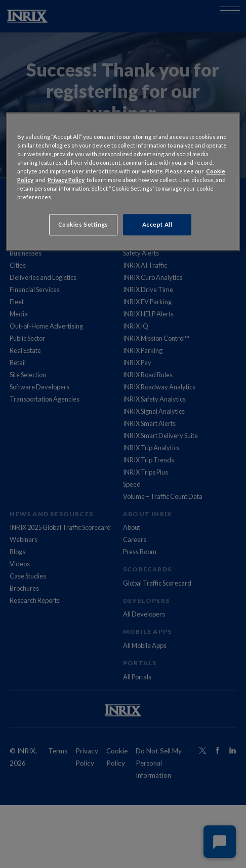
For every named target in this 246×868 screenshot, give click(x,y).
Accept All (157, 225)
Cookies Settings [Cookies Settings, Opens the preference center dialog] (83, 225)
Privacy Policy (66, 180)
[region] (123, 182)
